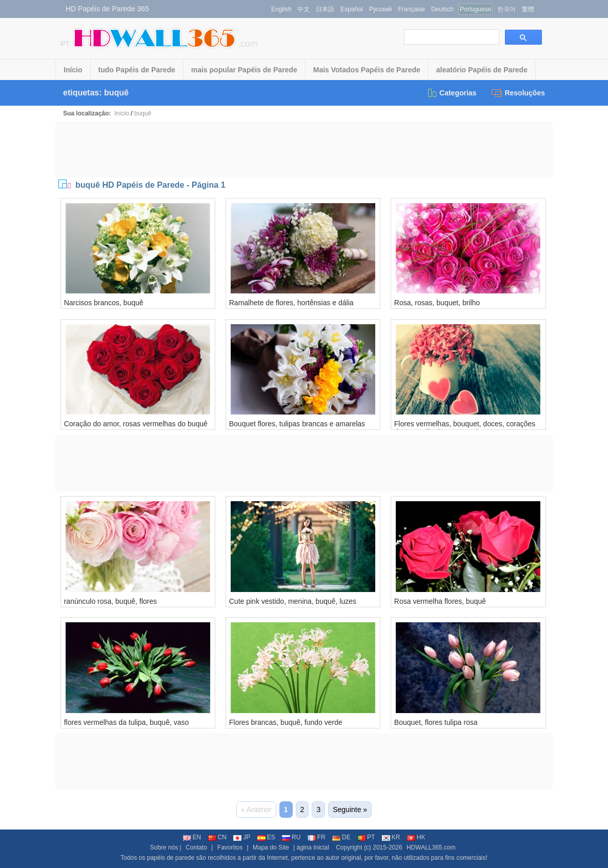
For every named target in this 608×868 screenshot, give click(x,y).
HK (416, 837)
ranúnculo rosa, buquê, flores (110, 601)
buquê (143, 113)
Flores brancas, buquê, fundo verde (286, 722)
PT (366, 837)
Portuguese (475, 9)
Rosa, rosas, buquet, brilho (437, 303)
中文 (303, 9)
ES (266, 837)
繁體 (528, 9)
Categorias (451, 93)
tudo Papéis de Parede (137, 70)
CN (217, 837)
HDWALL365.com (431, 847)
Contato (196, 847)
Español (351, 9)
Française (411, 9)
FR (317, 837)
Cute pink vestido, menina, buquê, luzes (293, 601)
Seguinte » (350, 810)
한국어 (506, 9)
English (281, 9)
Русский (381, 9)
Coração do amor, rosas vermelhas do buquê (136, 424)
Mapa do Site (271, 847)
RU (291, 837)
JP (242, 837)
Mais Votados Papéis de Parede (367, 70)
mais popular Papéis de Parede (244, 70)
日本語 (325, 9)
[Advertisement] (304, 149)
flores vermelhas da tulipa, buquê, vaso (127, 722)
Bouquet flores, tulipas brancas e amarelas (297, 424)
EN (192, 837)
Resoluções (518, 93)
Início (73, 70)
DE (341, 837)
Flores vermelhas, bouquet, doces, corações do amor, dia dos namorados (465, 428)
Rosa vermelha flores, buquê (440, 601)
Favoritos (230, 847)
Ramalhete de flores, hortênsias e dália (291, 303)
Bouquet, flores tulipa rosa (436, 722)
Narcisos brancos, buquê (104, 303)
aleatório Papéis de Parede (482, 70)
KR (391, 837)
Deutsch (442, 9)
